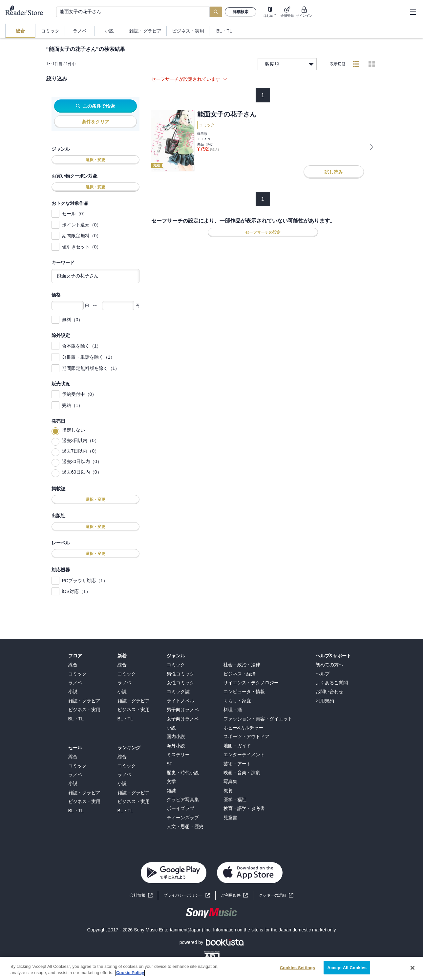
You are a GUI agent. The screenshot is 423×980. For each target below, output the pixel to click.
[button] (276, 895)
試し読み (334, 172)
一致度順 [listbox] (287, 64)
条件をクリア (95, 122)
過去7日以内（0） (81, 451)
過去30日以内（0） (82, 461)
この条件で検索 (95, 106)
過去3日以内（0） (81, 440)
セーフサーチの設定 (263, 232)
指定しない (74, 430)
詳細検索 (241, 12)
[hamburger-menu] (413, 12)
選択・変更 (95, 160)
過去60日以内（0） (82, 472)
